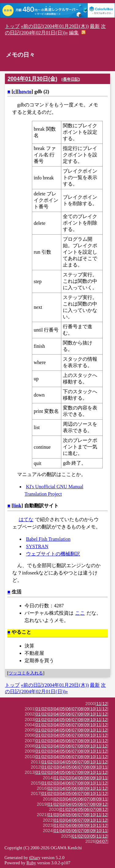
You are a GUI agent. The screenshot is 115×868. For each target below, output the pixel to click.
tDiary (35, 858)
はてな (26, 519)
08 (81, 709)
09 (86, 709)
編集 (74, 33)
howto (25, 92)
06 (68, 709)
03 (50, 709)
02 (44, 709)
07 (75, 709)
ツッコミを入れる (26, 673)
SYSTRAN (37, 546)
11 (99, 704)
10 (93, 709)
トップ (12, 26)
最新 (95, 26)
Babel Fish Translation (48, 539)
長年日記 (71, 79)
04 (56, 709)
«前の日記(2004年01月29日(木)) (55, 26)
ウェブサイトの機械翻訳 (53, 554)
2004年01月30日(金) (33, 79)
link (17, 506)
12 (105, 704)
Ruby (31, 863)
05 (62, 709)
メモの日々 (20, 55)
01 (38, 709)
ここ (80, 613)
